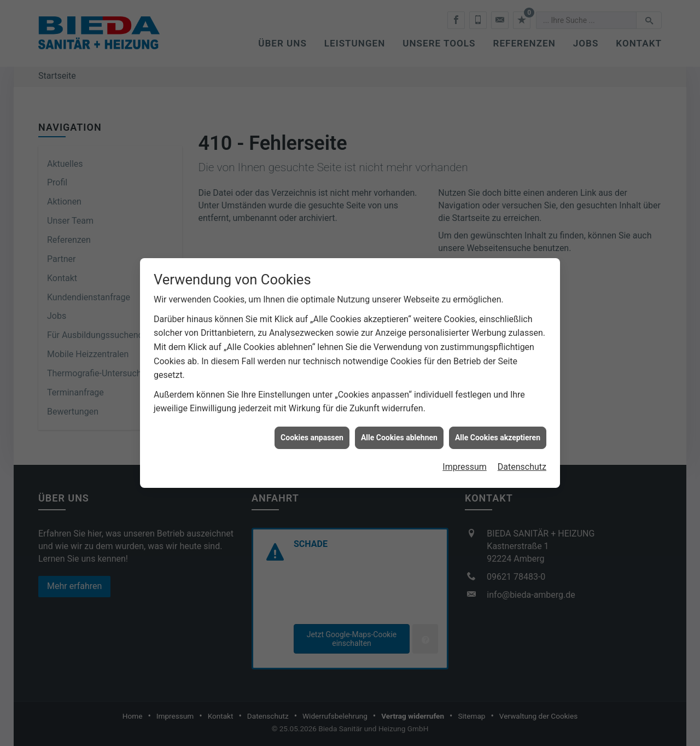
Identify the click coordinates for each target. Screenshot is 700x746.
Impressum (465, 457)
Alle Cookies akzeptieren (498, 428)
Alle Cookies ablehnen (399, 428)
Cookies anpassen (312, 428)
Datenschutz (522, 457)
